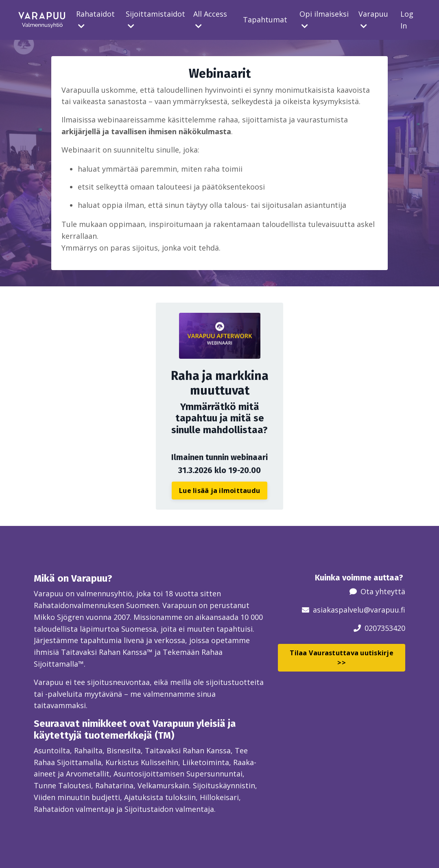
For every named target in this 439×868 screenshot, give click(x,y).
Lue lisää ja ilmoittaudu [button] (219, 491)
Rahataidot (95, 19)
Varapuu (373, 19)
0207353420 (385, 628)
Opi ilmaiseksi (324, 19)
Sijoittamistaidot (155, 19)
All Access (210, 19)
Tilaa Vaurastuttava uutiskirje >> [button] (342, 658)
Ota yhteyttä (383, 591)
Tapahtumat (265, 20)
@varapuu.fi (384, 610)
